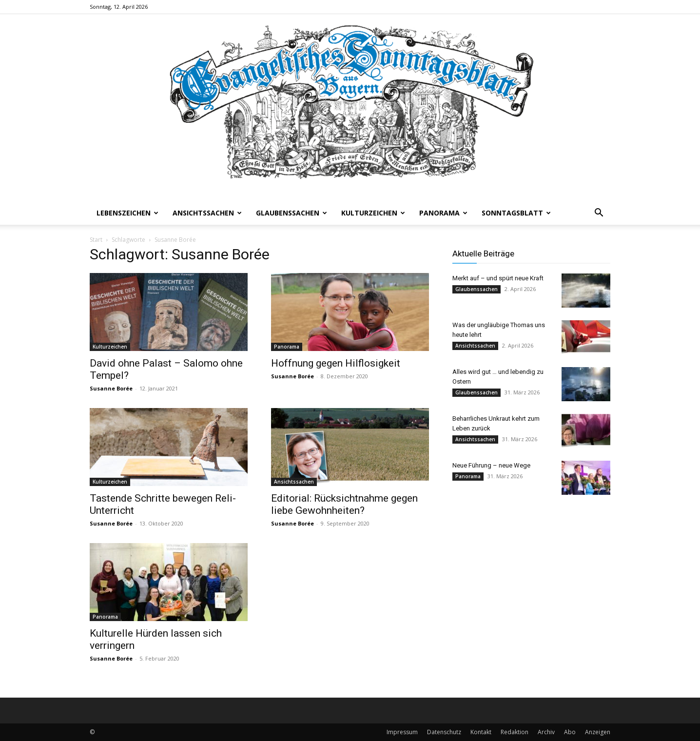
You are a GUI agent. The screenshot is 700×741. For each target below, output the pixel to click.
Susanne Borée (111, 388)
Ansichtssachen (207, 213)
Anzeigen (598, 732)
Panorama (443, 213)
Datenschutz (444, 732)
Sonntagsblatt (516, 213)
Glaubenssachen (292, 213)
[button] (599, 214)
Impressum (402, 732)
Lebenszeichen (127, 213)
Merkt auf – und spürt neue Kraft (498, 278)
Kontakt (481, 732)
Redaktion (515, 732)
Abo (570, 732)
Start (96, 240)
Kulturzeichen (373, 213)
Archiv (546, 732)
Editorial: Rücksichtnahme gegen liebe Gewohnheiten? (344, 504)
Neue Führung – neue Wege (491, 465)
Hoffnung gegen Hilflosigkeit (336, 363)
